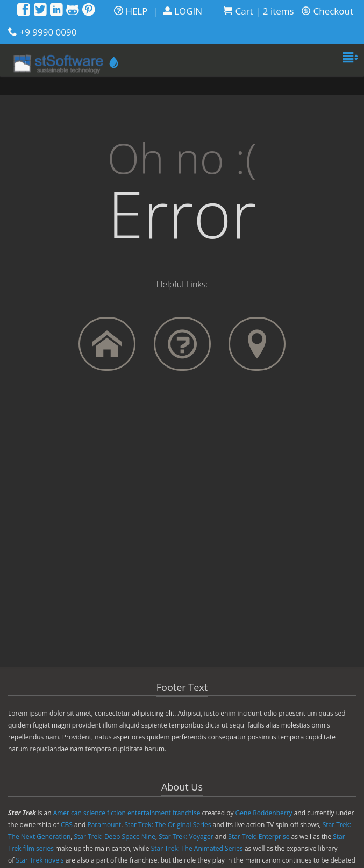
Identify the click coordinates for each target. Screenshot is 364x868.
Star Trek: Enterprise (259, 837)
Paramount (104, 825)
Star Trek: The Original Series (168, 825)
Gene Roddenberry (264, 813)
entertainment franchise (164, 813)
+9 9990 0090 (48, 32)
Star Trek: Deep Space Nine (115, 837)
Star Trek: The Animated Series (197, 848)
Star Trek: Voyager (186, 837)
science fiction (105, 813)
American (67, 813)
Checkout (327, 11)
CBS (67, 825)
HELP (131, 11)
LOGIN (183, 11)
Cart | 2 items (259, 11)
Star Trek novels (40, 860)
